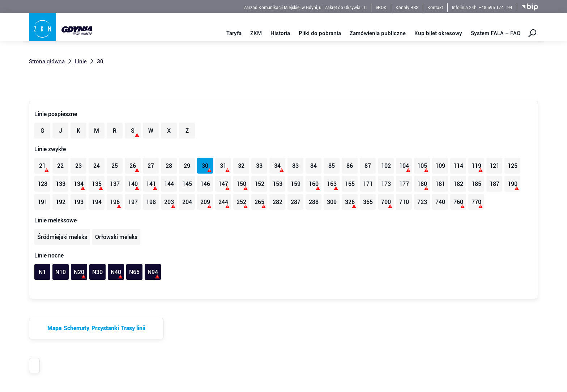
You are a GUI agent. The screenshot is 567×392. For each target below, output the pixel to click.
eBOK (381, 8)
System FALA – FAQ (496, 33)
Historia (280, 33)
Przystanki (105, 328)
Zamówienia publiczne (378, 33)
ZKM (256, 33)
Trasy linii (133, 328)
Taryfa (234, 33)
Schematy (76, 328)
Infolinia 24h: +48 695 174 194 (482, 8)
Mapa (54, 328)
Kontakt (435, 8)
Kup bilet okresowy (438, 33)
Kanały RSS (407, 8)
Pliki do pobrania (320, 33)
